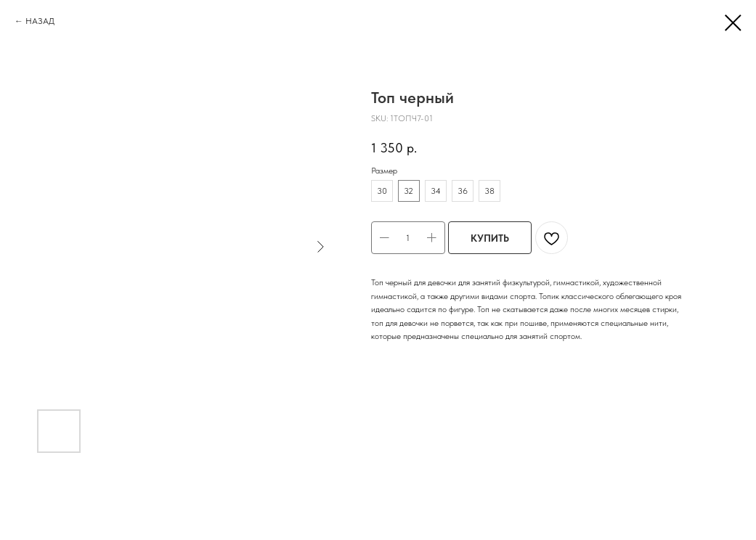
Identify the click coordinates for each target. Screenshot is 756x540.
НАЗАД (40, 21)
